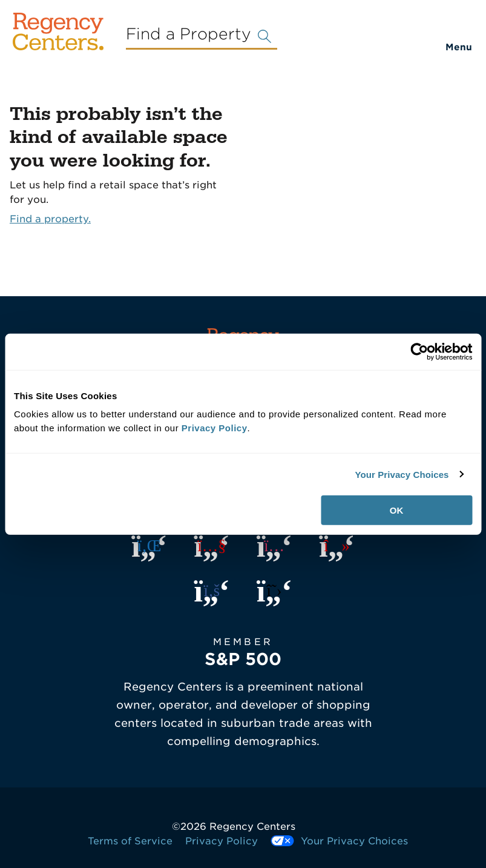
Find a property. (50, 219)
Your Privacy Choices (402, 474)
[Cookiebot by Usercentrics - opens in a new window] (419, 351)
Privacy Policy (222, 841)
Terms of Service (130, 841)
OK (397, 510)
